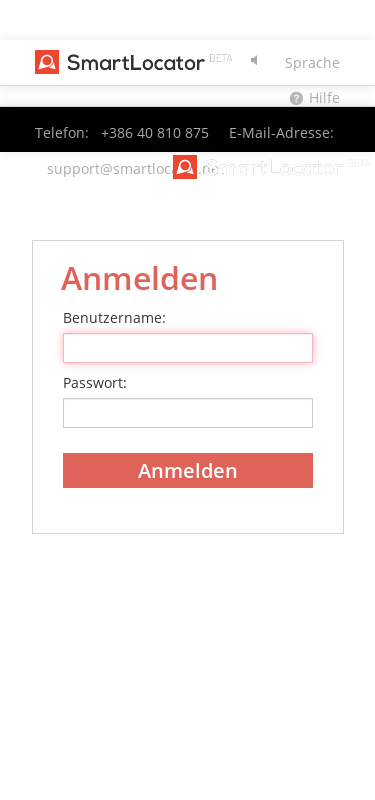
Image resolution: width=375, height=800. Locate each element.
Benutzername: (114, 317)
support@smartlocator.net (135, 168)
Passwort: (95, 382)
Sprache (312, 62)
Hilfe (324, 97)
